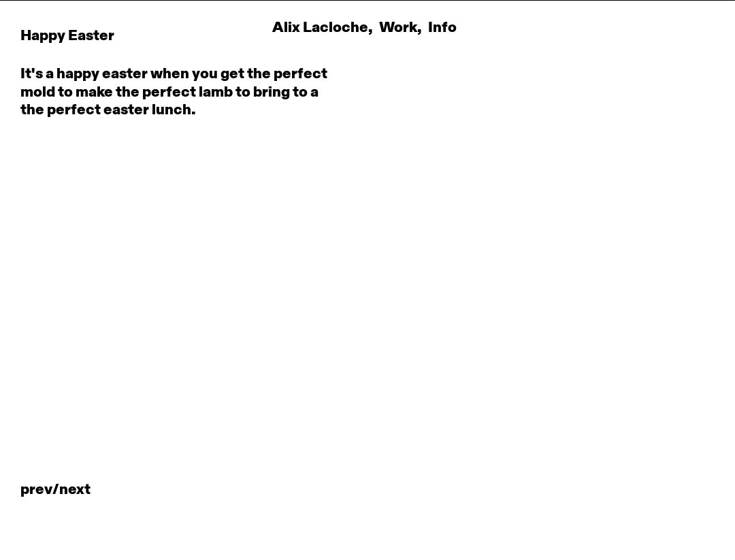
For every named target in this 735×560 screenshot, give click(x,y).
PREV (36, 490)
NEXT (75, 490)
